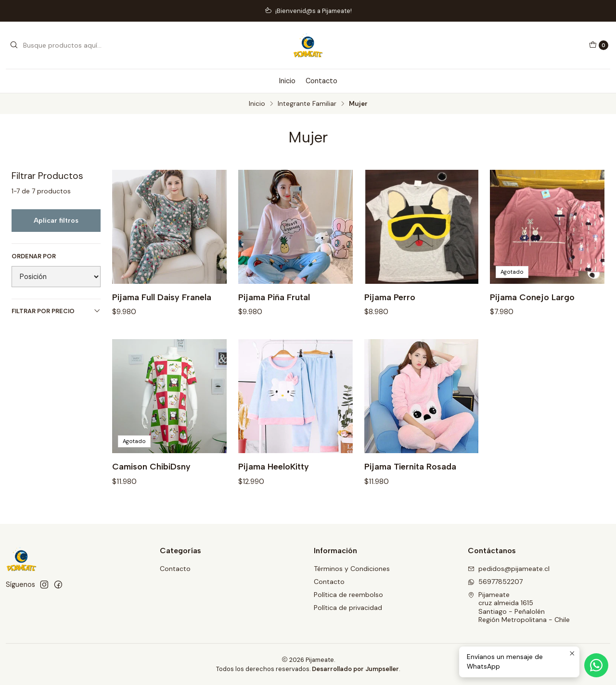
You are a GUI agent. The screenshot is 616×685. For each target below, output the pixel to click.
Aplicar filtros (56, 220)
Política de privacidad (348, 608)
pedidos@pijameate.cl (509, 569)
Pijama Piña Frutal (274, 297)
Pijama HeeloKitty (274, 474)
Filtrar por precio (56, 311)
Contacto (321, 81)
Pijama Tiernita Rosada (410, 474)
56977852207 (495, 582)
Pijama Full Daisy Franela (162, 297)
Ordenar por (34, 256)
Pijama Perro (390, 297)
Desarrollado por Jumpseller (355, 669)
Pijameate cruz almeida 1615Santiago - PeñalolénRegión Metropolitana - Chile (519, 607)
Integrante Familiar (307, 104)
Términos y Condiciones (352, 569)
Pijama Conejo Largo (532, 297)
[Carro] (599, 45)
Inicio (287, 81)
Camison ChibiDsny (151, 474)
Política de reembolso (348, 595)
